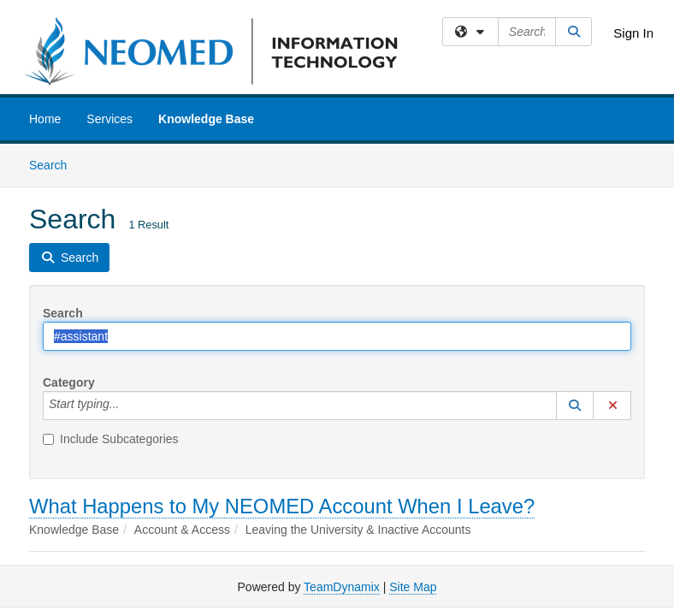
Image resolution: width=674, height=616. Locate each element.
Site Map (413, 587)
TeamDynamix (342, 587)
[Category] (128, 406)
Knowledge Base (206, 119)
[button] (575, 406)
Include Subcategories (111, 439)
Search (54, 164)
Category (69, 382)
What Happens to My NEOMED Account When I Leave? (282, 506)
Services (109, 119)
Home (45, 119)
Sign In (633, 33)
